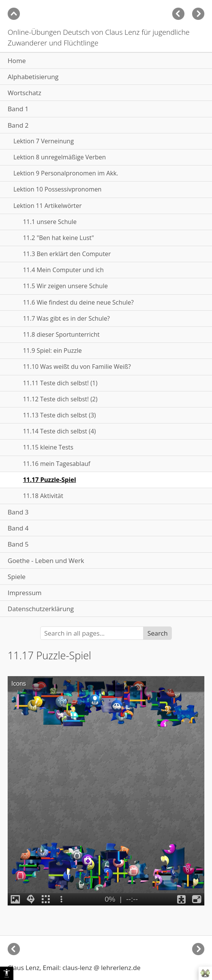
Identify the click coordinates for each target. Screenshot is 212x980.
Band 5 (18, 544)
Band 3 (18, 512)
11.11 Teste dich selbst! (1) (60, 383)
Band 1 (18, 109)
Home (17, 61)
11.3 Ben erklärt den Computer (67, 254)
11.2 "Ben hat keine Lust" (59, 238)
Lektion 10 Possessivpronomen (57, 189)
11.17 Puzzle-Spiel (50, 480)
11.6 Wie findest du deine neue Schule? (78, 302)
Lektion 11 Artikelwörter (47, 206)
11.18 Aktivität (43, 496)
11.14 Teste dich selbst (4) (59, 431)
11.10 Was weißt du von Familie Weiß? (77, 367)
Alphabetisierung (33, 77)
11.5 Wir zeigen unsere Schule (65, 286)
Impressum (25, 593)
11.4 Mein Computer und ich (63, 270)
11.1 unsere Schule (50, 222)
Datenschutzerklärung (41, 609)
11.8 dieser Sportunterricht (61, 334)
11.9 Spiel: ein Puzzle (52, 350)
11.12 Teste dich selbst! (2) (60, 399)
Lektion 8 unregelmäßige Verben (60, 157)
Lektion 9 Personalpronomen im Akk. (66, 173)
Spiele (17, 577)
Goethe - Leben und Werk (46, 561)
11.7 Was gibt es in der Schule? (66, 318)
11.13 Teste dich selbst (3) (59, 415)
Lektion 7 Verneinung (44, 141)
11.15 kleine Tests (48, 447)
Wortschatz (24, 93)
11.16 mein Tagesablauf (57, 464)
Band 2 (18, 125)
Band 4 (18, 528)
